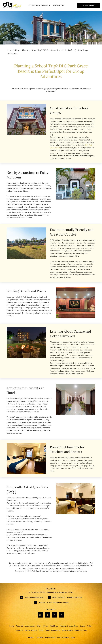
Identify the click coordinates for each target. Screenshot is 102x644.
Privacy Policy (68, 630)
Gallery (90, 626)
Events (83, 626)
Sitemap (30, 637)
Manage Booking (81, 630)
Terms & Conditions (53, 630)
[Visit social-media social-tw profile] (54, 615)
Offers (39, 626)
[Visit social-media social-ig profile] (61, 615)
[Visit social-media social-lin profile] (40, 615)
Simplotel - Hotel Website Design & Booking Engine (55, 637)
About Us (19, 626)
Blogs (18, 50)
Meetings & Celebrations (69, 626)
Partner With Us (31, 630)
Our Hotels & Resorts (39, 5)
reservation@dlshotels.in (34, 597)
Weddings (54, 626)
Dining (46, 626)
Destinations (59, 5)
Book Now (88, 5)
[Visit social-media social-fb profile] (47, 615)
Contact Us (19, 630)
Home (10, 50)
